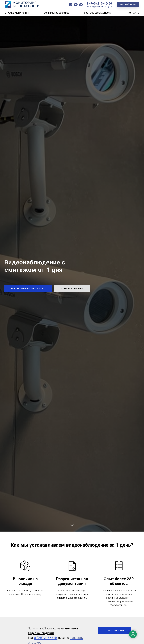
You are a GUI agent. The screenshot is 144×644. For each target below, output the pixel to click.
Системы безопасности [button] (98, 13)
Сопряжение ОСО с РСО (57, 13)
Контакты (134, 13)
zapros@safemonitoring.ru (99, 6)
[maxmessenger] (71, 5)
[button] (128, 5)
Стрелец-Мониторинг (17, 13)
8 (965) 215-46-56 (99, 3)
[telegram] (76, 5)
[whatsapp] (81, 5)
